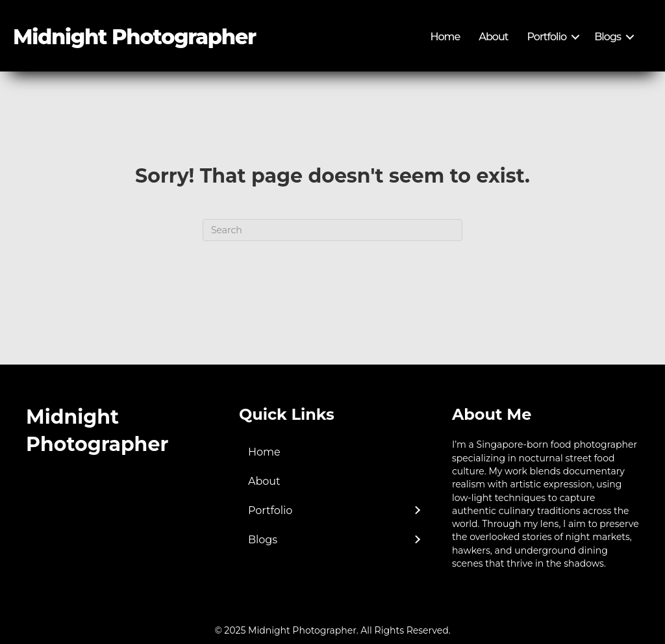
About (493, 37)
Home (445, 37)
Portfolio (547, 37)
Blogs (608, 37)
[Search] (332, 230)
